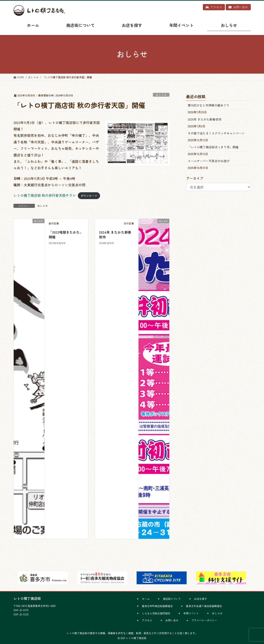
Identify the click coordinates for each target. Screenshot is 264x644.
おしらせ (161, 95)
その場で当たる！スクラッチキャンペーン (216, 133)
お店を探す (201, 599)
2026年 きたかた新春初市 (205, 119)
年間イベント (191, 613)
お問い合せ (172, 620)
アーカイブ (195, 178)
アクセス (147, 620)
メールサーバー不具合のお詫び (209, 161)
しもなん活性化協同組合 (156, 613)
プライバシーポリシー (204, 620)
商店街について (172, 599)
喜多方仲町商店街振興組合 (157, 606)
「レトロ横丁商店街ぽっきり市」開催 (213, 147)
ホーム (146, 599)
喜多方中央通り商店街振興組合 (204, 606)
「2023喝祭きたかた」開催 (66, 235)
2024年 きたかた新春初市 (115, 235)
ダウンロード (89, 196)
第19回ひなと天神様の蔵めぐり (209, 105)
